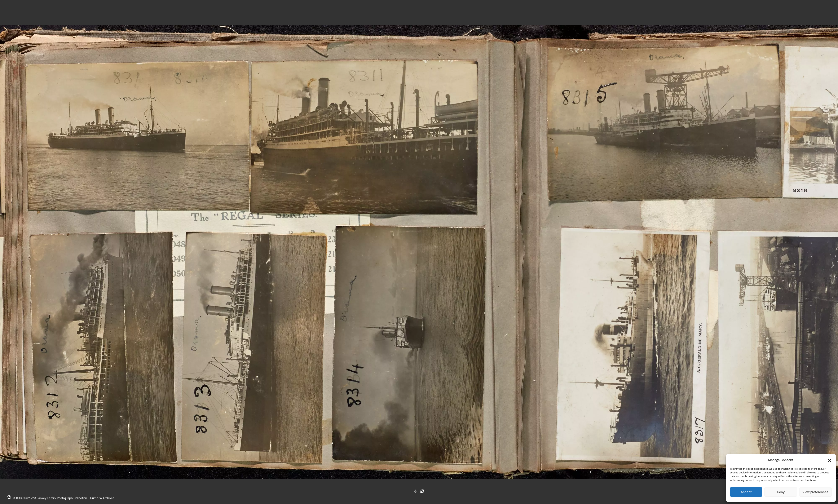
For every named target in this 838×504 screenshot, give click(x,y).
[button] (830, 460)
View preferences (815, 492)
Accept (746, 492)
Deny (781, 492)
